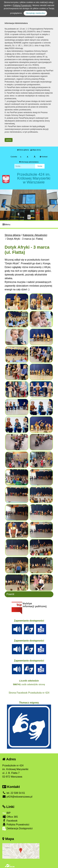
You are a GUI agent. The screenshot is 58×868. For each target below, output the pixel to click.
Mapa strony (36, 150)
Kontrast (44, 157)
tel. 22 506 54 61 (14, 793)
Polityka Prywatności (16, 824)
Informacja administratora (29, 162)
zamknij (9, 140)
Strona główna (23, 150)
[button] (4, 205)
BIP (6, 813)
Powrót (10, 594)
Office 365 (10, 817)
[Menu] (29, 224)
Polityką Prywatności (22, 5)
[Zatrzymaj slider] (29, 217)
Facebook (10, 821)
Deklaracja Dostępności (17, 829)
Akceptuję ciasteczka (35, 13)
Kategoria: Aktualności (35, 235)
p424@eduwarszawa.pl (17, 797)
